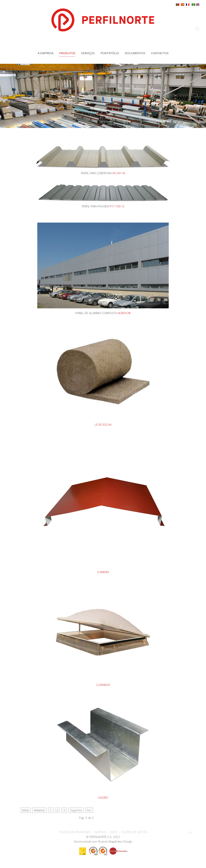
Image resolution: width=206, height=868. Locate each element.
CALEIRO (103, 798)
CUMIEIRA (103, 572)
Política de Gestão (134, 832)
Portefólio (110, 53)
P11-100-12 (117, 206)
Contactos (160, 53)
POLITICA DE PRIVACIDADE (75, 832)
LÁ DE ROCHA (103, 425)
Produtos (67, 53)
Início (26, 810)
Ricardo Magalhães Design (115, 841)
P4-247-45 (119, 173)
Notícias (101, 832)
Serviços (88, 53)
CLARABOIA (103, 685)
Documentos (135, 53)
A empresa (46, 53)
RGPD (114, 832)
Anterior (39, 810)
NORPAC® (124, 313)
